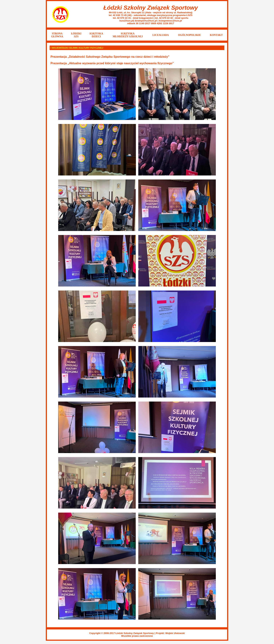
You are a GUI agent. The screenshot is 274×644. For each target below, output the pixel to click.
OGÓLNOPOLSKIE (189, 35)
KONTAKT (216, 35)
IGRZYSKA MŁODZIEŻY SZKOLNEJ (128, 35)
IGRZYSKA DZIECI (96, 35)
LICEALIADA (161, 35)
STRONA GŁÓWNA (57, 35)
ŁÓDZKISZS (76, 35)
